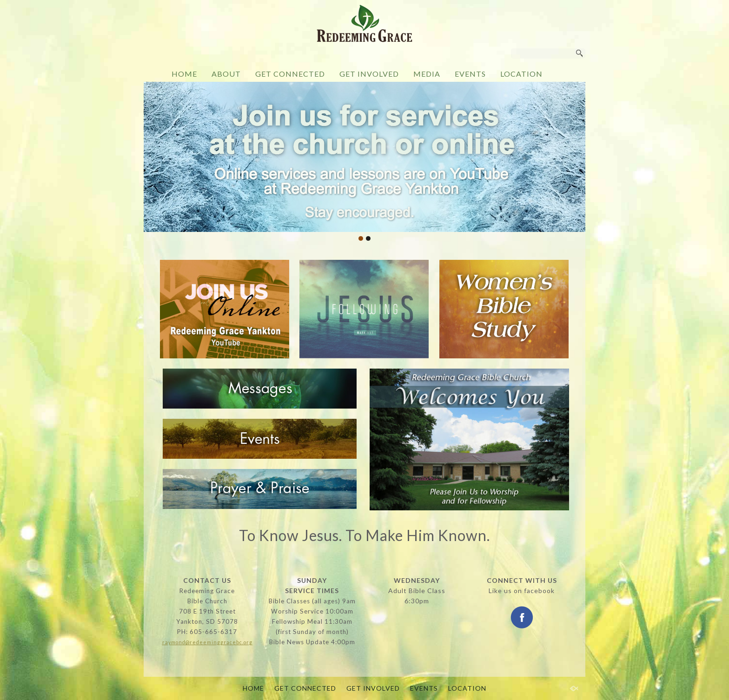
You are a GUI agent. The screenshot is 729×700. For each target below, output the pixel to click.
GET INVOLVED (369, 74)
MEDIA (427, 74)
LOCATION (521, 74)
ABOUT (226, 74)
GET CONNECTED (290, 74)
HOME (184, 74)
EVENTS (470, 74)
